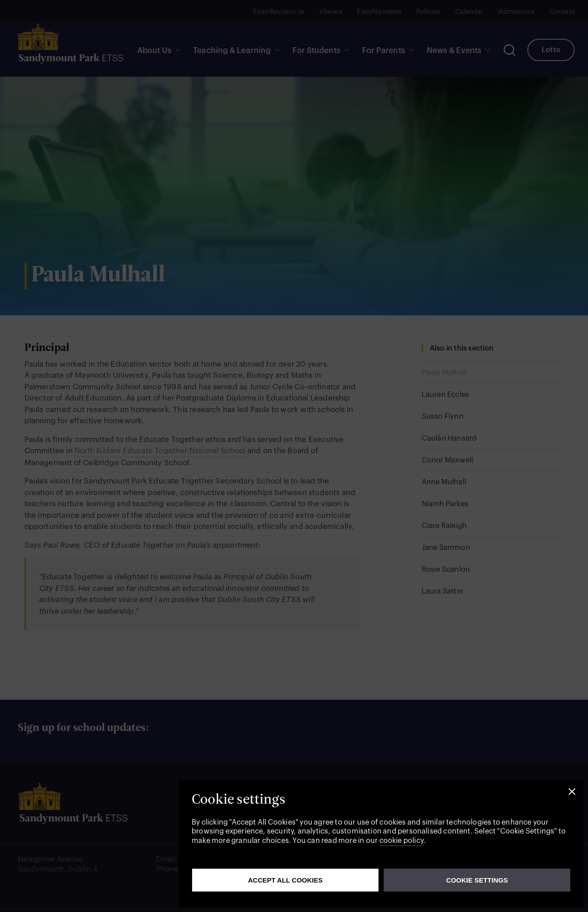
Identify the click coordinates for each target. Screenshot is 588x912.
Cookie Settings (477, 880)
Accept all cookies (285, 880)
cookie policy (402, 841)
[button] (572, 792)
